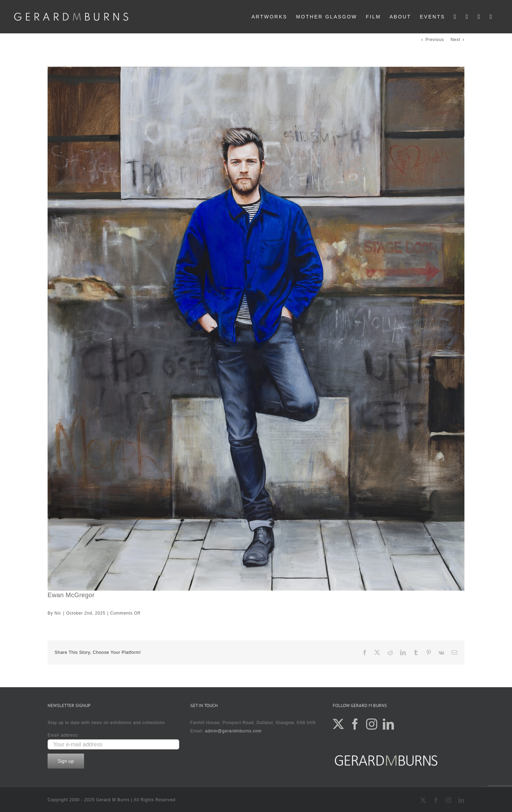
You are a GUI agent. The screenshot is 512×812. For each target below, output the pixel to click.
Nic (58, 613)
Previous (435, 40)
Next (455, 40)
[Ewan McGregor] (256, 329)
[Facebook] (355, 724)
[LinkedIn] (389, 724)
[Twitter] (338, 724)
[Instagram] (372, 724)
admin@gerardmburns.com (233, 731)
